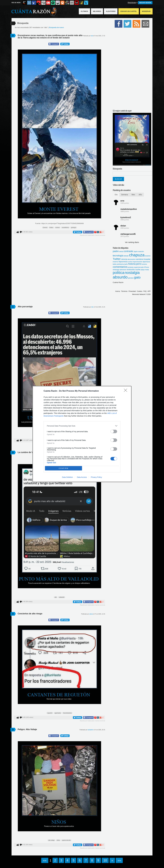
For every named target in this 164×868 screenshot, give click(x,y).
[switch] (114, 431)
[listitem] (82, 426)
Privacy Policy (96, 477)
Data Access (82, 477)
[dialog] (82, 434)
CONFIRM (63, 468)
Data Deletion (67, 477)
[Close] (126, 391)
